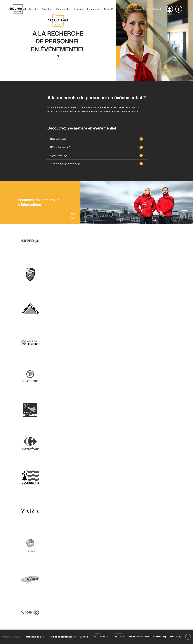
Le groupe (80, 9)
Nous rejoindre (141, 9)
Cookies (84, 637)
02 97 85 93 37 (101, 637)
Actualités (109, 9)
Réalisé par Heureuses (139, 637)
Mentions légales (35, 637)
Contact (157, 9)
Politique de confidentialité (62, 637)
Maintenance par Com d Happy (167, 637)
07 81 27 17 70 (118, 637)
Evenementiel (63, 9)
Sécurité (34, 9)
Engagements (94, 9)
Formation (47, 9)
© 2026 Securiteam (11, 637)
